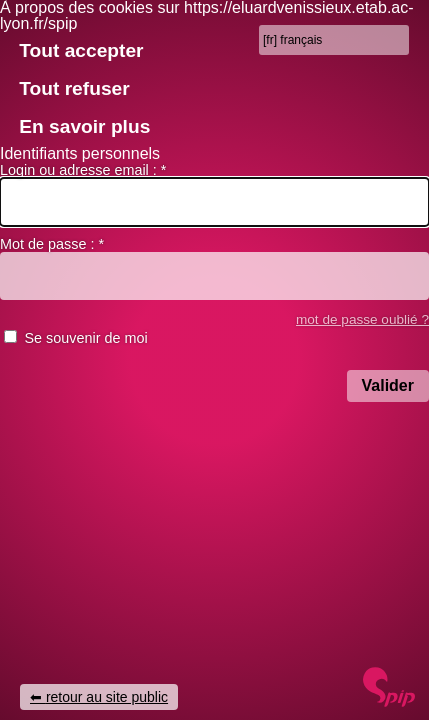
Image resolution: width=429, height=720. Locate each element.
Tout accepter (81, 50)
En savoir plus (84, 126)
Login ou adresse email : (83, 170)
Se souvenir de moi (85, 338)
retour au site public (107, 697)
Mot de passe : (52, 244)
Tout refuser (74, 88)
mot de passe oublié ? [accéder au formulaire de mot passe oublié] (362, 319)
